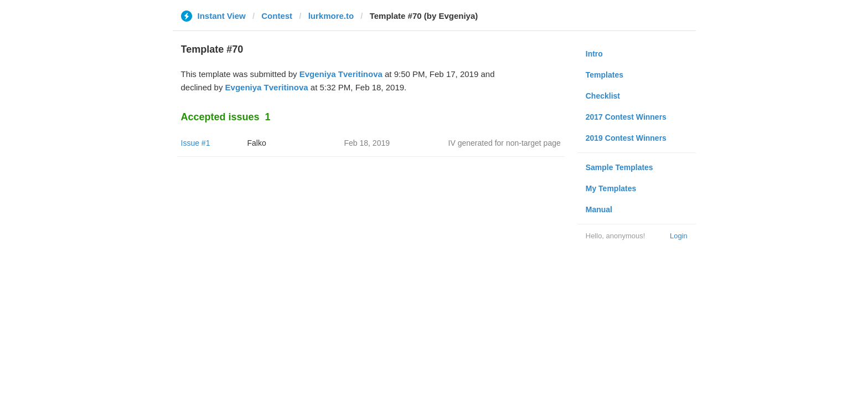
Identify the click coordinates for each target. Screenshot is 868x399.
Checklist (603, 96)
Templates (604, 75)
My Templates (611, 188)
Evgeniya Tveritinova (341, 74)
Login (679, 236)
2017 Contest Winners (626, 117)
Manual (599, 209)
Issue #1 (196, 143)
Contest (277, 16)
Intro (594, 54)
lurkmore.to (331, 16)
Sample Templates (619, 167)
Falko (257, 143)
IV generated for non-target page (505, 143)
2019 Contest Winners (626, 138)
